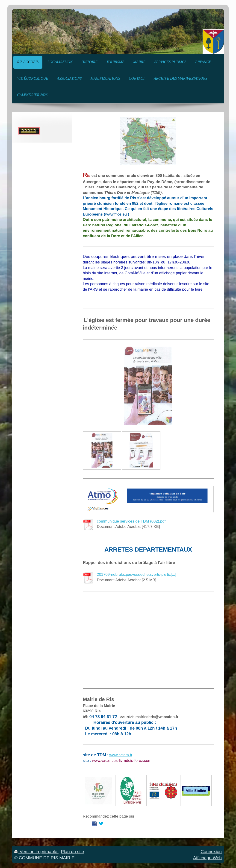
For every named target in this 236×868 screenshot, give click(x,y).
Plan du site (72, 852)
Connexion (211, 852)
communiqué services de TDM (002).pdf (131, 521)
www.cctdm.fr (121, 755)
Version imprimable (36, 852)
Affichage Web (207, 858)
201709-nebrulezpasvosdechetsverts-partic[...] (136, 574)
